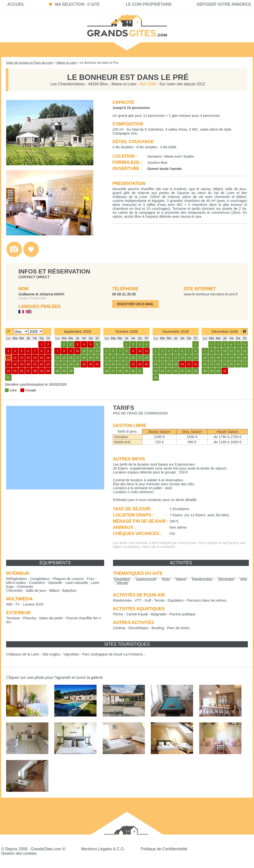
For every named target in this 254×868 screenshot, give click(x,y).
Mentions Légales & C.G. (103, 849)
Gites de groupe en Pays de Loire (30, 63)
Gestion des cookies (19, 853)
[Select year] (35, 331)
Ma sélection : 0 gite (77, 4)
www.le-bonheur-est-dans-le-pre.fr (211, 294)
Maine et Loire (66, 63)
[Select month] (21, 331)
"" (122, 579)
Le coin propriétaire (149, 4)
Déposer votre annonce (224, 4)
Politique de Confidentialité (164, 849)
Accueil (16, 4)
